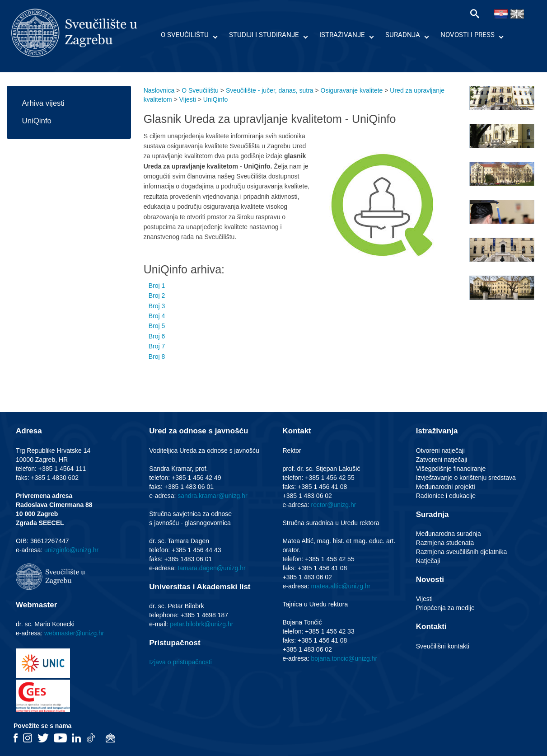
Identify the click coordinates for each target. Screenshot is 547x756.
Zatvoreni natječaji (442, 460)
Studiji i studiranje (264, 35)
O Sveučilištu (185, 35)
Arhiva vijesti (43, 103)
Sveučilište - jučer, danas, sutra (270, 90)
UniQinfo (37, 121)
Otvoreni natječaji (440, 451)
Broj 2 (157, 296)
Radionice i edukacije (446, 496)
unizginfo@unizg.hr (71, 550)
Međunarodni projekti (446, 487)
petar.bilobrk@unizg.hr (201, 624)
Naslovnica (159, 90)
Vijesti (188, 99)
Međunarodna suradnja (449, 534)
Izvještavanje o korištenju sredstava (466, 478)
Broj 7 (157, 346)
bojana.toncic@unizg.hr (344, 658)
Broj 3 (157, 306)
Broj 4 (157, 316)
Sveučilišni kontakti (443, 646)
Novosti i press (468, 35)
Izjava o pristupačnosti (180, 662)
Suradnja (403, 35)
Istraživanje (342, 35)
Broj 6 (157, 336)
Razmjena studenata (445, 543)
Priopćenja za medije (445, 608)
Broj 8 (157, 357)
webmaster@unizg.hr (74, 633)
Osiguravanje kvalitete (352, 90)
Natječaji (428, 561)
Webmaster (36, 605)
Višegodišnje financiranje (451, 469)
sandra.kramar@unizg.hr (212, 496)
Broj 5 (157, 326)
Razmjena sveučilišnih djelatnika (462, 552)
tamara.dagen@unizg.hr (211, 568)
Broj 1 (157, 286)
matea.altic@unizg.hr (341, 586)
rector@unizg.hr (334, 505)
